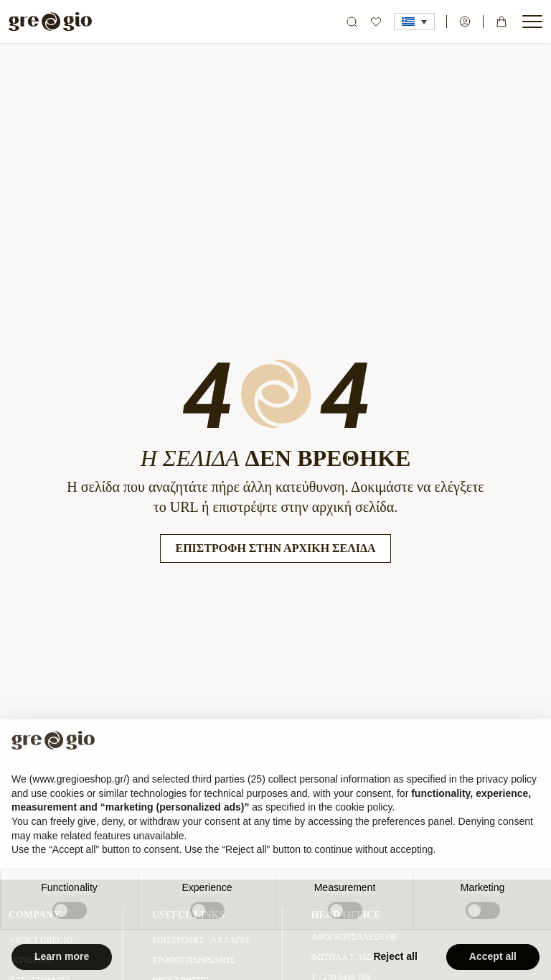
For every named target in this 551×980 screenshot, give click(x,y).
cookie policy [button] (363, 821)
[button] (414, 22)
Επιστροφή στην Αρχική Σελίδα (275, 548)
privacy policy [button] (507, 792)
